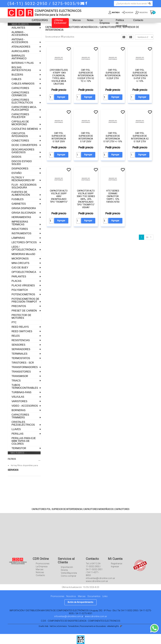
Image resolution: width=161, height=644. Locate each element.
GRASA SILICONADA (24, 213)
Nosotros (71, 599)
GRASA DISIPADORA (24, 208)
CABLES (17, 79)
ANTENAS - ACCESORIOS (20, 41)
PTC (14, 322)
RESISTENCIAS (21, 340)
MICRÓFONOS (20, 259)
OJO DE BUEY (20, 268)
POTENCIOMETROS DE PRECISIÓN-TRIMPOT (25, 300)
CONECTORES (20, 141)
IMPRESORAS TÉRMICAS (20, 223)
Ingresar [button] (129, 13)
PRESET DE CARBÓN (24, 311)
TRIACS (16, 381)
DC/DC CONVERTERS (24, 145)
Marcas (77, 20)
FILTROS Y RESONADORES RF (23, 179)
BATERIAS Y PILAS (23, 63)
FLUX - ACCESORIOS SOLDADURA (24, 186)
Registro (143, 13)
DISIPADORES (20, 169)
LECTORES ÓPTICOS (24, 242)
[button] (82, 3)
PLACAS (17, 281)
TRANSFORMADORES (25, 367)
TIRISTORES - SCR (23, 363)
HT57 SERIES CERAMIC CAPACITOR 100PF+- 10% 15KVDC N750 (113, 196)
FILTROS (24, 459)
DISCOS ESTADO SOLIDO (22, 163)
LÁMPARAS (18, 238)
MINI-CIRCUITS (21, 263)
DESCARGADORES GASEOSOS (23, 151)
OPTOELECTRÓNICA (24, 272)
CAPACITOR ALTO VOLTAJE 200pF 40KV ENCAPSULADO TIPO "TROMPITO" (59, 196)
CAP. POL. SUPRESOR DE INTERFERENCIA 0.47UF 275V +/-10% (140, 76)
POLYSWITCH (20, 290)
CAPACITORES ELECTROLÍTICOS (22, 101)
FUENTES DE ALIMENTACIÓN (21, 193)
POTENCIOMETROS (23, 294)
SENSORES (19, 345)
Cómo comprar (69, 579)
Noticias (40, 575)
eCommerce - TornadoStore (68, 629)
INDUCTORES (20, 229)
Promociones (43, 566)
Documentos (94, 599)
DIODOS (17, 157)
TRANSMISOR (20, 376)
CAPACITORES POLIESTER (20, 116)
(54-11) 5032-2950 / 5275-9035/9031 (48, 4)
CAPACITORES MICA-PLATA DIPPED (24, 108)
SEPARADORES (21, 349)
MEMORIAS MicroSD (23, 254)
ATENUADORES (21, 47)
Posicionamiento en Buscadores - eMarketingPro (99, 629)
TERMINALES (20, 354)
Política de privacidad (121, 23)
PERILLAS (18, 434)
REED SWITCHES (22, 331)
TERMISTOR (19, 448)
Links (105, 599)
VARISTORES (20, 401)
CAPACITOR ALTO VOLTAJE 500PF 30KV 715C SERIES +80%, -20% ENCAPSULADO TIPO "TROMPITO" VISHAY (86, 199)
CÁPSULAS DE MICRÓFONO (20, 123)
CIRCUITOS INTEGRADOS (20, 135)
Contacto (138, 20)
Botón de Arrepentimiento (80, 605)
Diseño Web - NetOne (47, 629)
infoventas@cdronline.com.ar (69, 619)
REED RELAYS (20, 327)
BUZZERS (17, 75)
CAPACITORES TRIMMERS (20, 416)
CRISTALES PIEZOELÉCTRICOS (23, 423)
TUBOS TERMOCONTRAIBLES (25, 386)
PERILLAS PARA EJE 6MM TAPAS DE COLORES (24, 441)
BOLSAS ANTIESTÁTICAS (21, 69)
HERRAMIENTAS (21, 217)
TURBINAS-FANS (22, 392)
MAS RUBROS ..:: (19, 453)
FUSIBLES (18, 199)
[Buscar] (150, 4)
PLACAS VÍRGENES (23, 285)
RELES (16, 336)
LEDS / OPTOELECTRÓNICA (24, 248)
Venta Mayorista (69, 576)
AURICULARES (20, 51)
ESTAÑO (17, 173)
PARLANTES (19, 277)
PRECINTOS (19, 306)
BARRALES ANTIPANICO (19, 57)
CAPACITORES (20, 88)
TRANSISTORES (21, 372)
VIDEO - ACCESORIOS (25, 406)
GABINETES (19, 204)
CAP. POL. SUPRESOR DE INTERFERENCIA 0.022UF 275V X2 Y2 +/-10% (86, 76)
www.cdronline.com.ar (96, 619)
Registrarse (117, 566)
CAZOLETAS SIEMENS (25, 129)
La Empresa (105, 22)
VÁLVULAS (18, 397)
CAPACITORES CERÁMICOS (20, 94)
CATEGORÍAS (40, 20)
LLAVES (16, 429)
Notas (90, 20)
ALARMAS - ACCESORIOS (20, 34)
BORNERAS (19, 410)
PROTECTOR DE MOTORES (21, 317)
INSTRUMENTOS (22, 233)
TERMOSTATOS (21, 358)
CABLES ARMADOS (23, 84)
